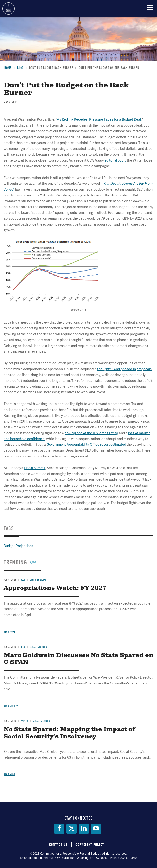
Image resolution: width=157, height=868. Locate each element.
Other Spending (38, 580)
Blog (23, 580)
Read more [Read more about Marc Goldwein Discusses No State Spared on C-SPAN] (10, 706)
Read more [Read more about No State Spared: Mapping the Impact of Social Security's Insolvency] (10, 774)
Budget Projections (18, 546)
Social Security (39, 647)
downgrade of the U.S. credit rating (91, 433)
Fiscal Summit (35, 468)
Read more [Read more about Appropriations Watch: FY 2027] (10, 632)
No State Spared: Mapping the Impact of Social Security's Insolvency (69, 733)
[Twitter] (72, 829)
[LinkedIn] (84, 829)
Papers (25, 721)
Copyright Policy (90, 845)
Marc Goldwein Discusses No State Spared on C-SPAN (78, 659)
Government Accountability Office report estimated (86, 445)
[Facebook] (59, 829)
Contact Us (58, 845)
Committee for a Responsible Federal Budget (9, 9)
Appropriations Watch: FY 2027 (55, 588)
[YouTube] (96, 829)
